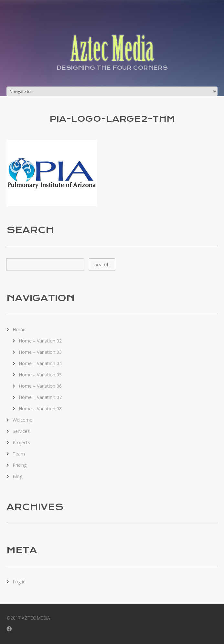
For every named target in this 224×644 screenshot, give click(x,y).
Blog (17, 476)
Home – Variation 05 (40, 375)
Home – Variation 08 (40, 409)
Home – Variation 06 (40, 386)
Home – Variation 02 (40, 341)
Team (19, 454)
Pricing (20, 465)
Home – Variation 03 (40, 352)
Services (21, 431)
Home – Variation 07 (40, 397)
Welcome (22, 420)
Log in (19, 582)
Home (19, 329)
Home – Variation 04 (40, 363)
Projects (21, 442)
